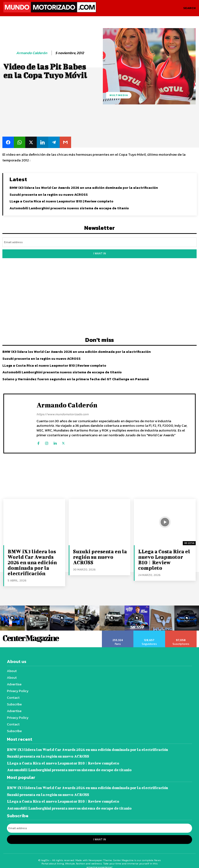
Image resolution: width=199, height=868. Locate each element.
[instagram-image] (37, 615)
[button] (189, 8)
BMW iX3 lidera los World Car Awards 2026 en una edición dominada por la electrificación (83, 187)
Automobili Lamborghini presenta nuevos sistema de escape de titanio (69, 208)
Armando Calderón (32, 53)
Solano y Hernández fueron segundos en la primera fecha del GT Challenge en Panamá (75, 377)
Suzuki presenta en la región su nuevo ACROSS (48, 194)
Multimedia (119, 95)
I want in (99, 252)
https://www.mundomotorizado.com (63, 412)
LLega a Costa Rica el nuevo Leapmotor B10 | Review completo (61, 201)
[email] (99, 241)
